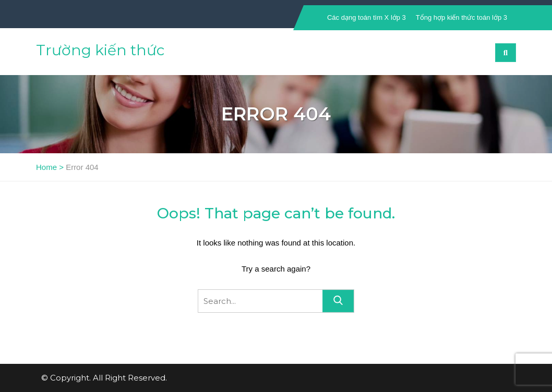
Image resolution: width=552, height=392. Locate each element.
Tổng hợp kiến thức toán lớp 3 (461, 17)
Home (46, 167)
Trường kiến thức (100, 50)
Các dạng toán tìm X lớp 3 (367, 17)
